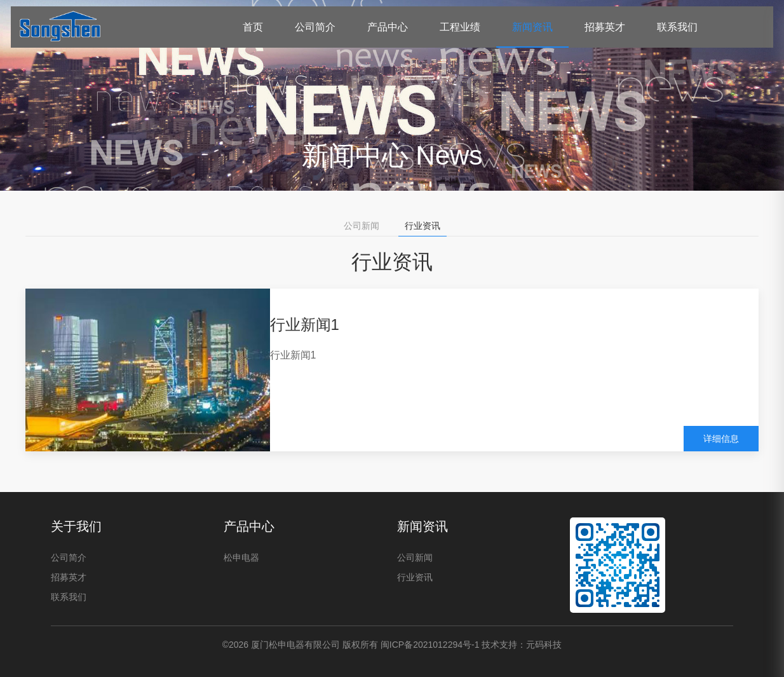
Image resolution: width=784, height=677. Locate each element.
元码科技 (544, 645)
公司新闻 (362, 226)
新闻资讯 (532, 27)
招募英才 (605, 27)
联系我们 (677, 27)
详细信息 (721, 439)
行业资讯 (422, 226)
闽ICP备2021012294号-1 (430, 645)
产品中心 (388, 27)
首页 (253, 27)
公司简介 (315, 27)
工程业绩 (460, 27)
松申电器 (241, 557)
